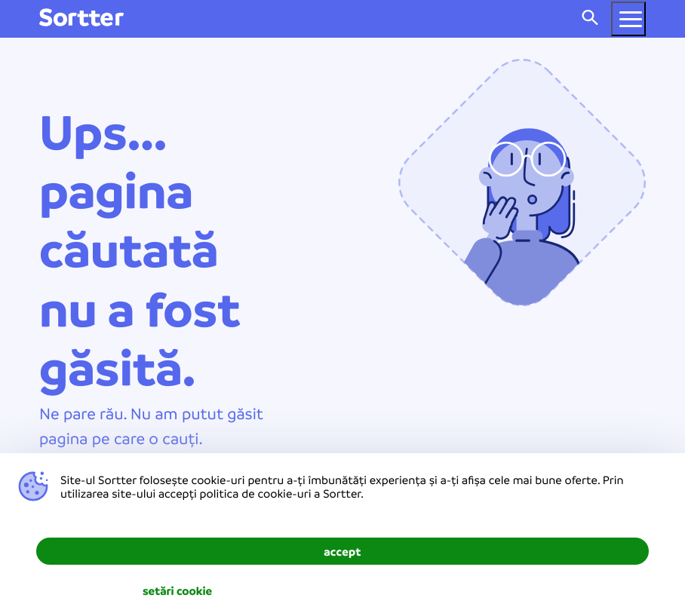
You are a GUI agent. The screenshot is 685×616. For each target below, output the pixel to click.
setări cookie (177, 590)
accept (342, 551)
